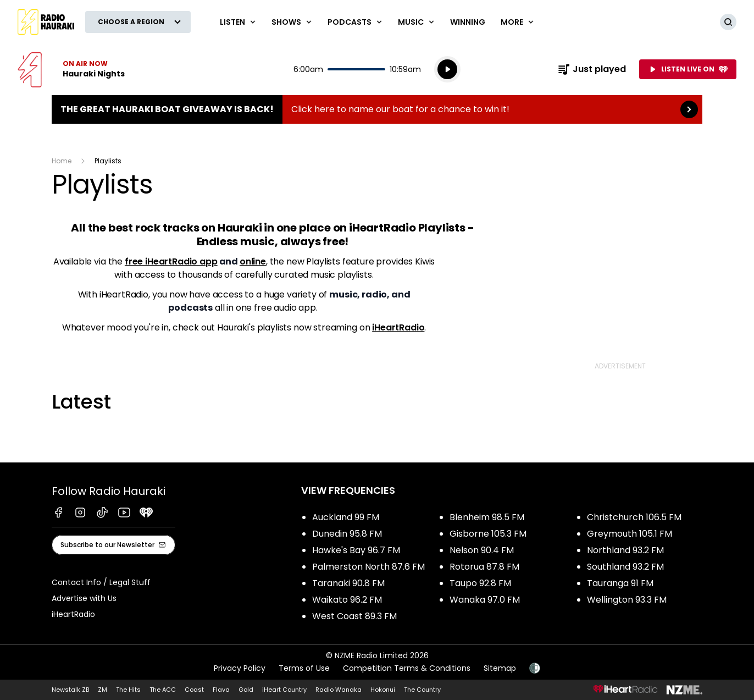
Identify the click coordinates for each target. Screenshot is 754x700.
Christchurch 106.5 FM (634, 517)
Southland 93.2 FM (625, 567)
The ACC (163, 690)
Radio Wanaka (339, 690)
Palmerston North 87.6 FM (368, 567)
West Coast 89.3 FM (354, 616)
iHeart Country (284, 690)
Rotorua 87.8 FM (484, 567)
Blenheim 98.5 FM (487, 517)
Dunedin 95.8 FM (347, 534)
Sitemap (500, 668)
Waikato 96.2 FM (347, 600)
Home (62, 161)
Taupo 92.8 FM (480, 583)
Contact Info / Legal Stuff (101, 582)
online (253, 261)
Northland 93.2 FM (625, 550)
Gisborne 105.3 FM (488, 534)
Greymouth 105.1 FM (630, 534)
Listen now (71, 69)
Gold (246, 690)
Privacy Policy (240, 668)
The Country (422, 690)
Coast (194, 690)
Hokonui (383, 690)
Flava (221, 690)
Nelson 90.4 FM (482, 550)
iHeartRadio (398, 327)
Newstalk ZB (70, 690)
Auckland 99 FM (346, 517)
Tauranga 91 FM (620, 583)
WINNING (468, 22)
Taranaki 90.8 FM (348, 583)
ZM (102, 690)
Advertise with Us (84, 598)
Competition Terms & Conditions (407, 668)
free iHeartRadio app (171, 261)
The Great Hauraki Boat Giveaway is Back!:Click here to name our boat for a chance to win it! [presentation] (377, 109)
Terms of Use (304, 668)
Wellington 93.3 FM (627, 600)
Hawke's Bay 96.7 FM (356, 550)
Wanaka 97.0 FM (485, 600)
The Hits (128, 690)
